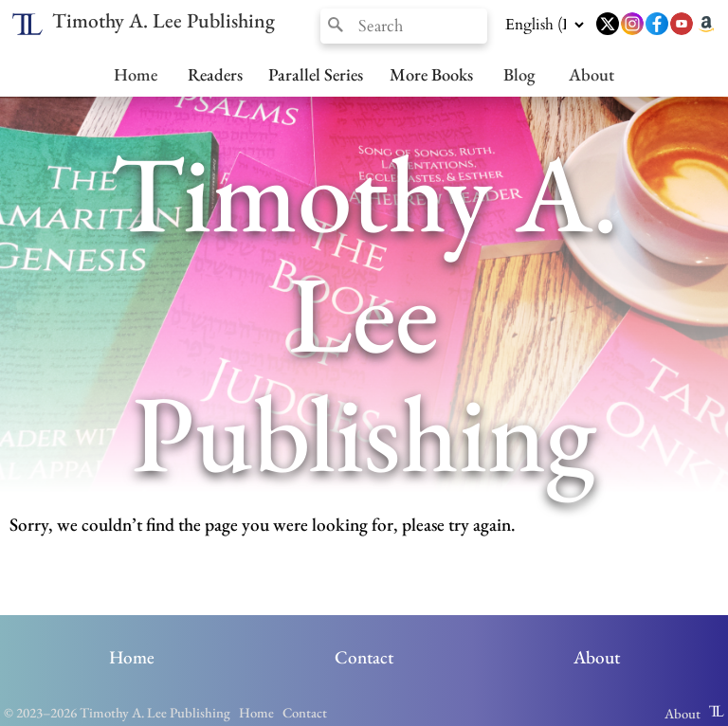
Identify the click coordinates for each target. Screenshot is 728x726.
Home (136, 74)
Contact (364, 657)
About (591, 74)
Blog (519, 74)
